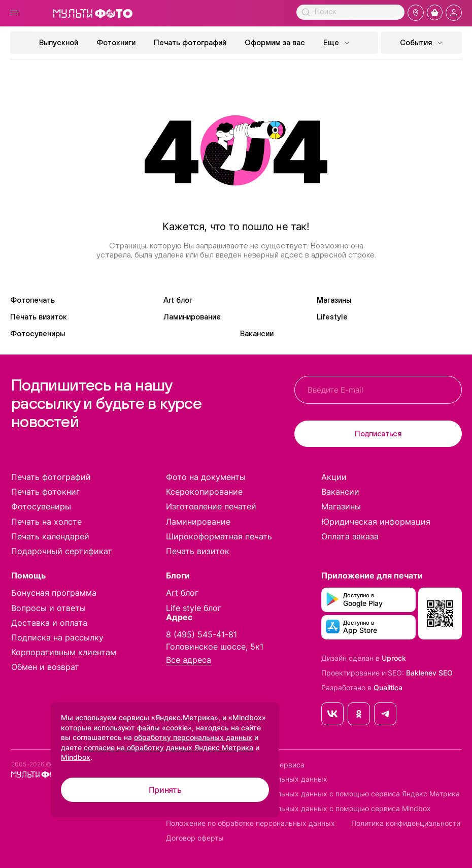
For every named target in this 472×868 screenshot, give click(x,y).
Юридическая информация (376, 522)
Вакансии (257, 333)
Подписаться (378, 433)
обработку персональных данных (193, 737)
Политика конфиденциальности (406, 823)
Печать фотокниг (45, 492)
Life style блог (194, 608)
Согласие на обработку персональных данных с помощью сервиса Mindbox (298, 809)
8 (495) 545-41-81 (201, 634)
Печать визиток (39, 317)
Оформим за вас (275, 42)
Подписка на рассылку (57, 637)
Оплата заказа (350, 536)
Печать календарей (50, 536)
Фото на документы (206, 477)
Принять (165, 790)
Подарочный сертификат (62, 551)
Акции (334, 477)
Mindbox (76, 757)
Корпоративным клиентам (64, 652)
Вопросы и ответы (48, 608)
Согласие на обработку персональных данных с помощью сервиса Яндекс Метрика (313, 794)
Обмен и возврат (45, 667)
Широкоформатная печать (219, 536)
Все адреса (189, 660)
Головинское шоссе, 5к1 (215, 647)
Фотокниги (116, 42)
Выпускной (59, 42)
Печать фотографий (190, 42)
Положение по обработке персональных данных (250, 823)
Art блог (178, 300)
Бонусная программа (54, 593)
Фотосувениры (38, 333)
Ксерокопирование (204, 492)
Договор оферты (195, 838)
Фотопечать (32, 300)
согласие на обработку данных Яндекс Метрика (168, 747)
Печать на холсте (46, 522)
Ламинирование (192, 317)
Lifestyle (332, 317)
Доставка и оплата (49, 623)
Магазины (334, 300)
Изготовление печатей (211, 506)
